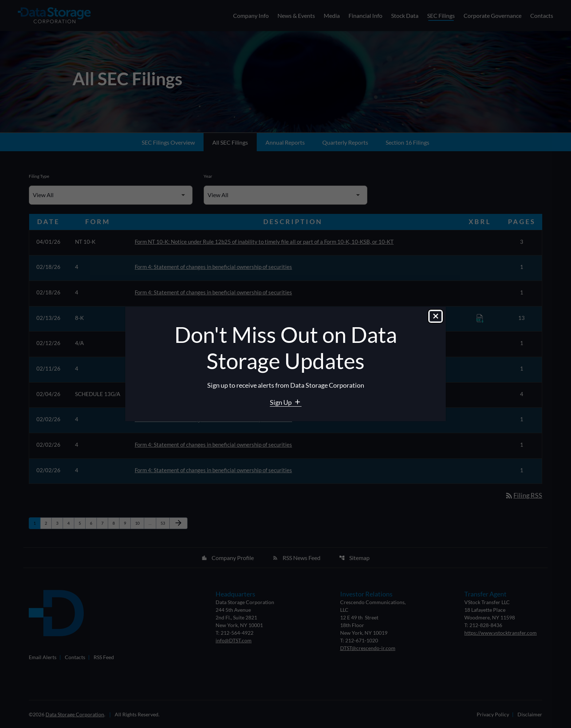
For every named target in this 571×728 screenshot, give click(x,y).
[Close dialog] (436, 317)
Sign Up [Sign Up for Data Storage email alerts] (281, 402)
